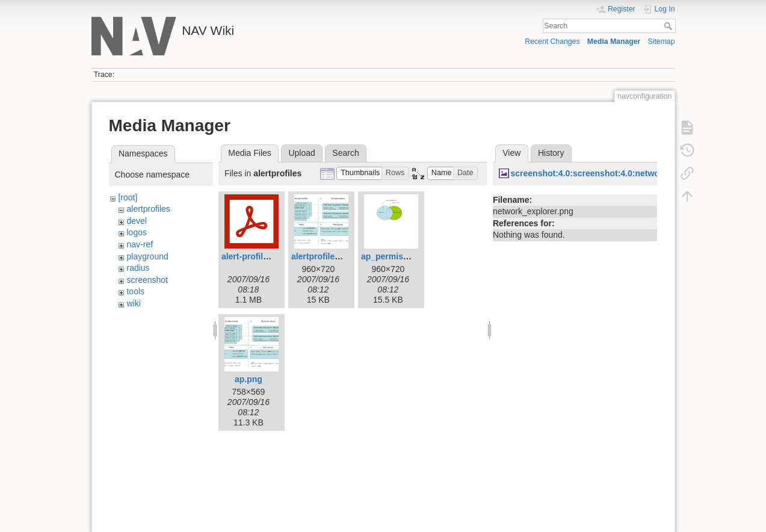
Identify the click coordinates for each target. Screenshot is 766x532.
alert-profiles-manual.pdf (271, 256)
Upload (301, 153)
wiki (133, 303)
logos (136, 232)
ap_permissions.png (402, 256)
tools (135, 291)
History (551, 153)
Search (669, 26)
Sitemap (662, 42)
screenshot (147, 280)
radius (138, 268)
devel (136, 221)
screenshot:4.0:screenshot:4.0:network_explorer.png (616, 173)
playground (147, 256)
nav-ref (140, 244)
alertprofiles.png (324, 256)
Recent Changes (552, 42)
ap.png (249, 379)
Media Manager (614, 42)
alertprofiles (148, 209)
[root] (128, 197)
